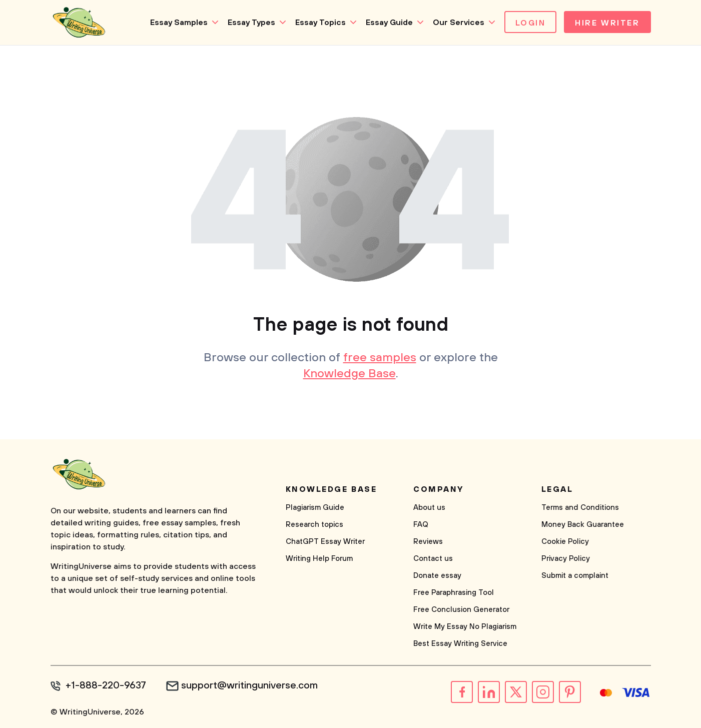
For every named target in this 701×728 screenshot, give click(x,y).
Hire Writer (607, 23)
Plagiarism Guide (315, 508)
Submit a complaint (575, 576)
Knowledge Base (349, 374)
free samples (380, 358)
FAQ (421, 525)
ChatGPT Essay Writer (325, 542)
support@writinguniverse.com (249, 686)
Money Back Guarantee (583, 525)
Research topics (314, 525)
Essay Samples (179, 23)
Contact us (433, 559)
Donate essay (437, 576)
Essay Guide (389, 23)
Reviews (428, 542)
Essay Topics (320, 23)
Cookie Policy (565, 542)
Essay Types (251, 23)
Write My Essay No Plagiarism (465, 627)
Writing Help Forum (319, 559)
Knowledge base (331, 489)
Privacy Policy (566, 559)
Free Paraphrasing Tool (454, 593)
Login (531, 23)
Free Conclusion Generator (461, 610)
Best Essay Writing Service (460, 644)
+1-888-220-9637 (106, 686)
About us (429, 508)
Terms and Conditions (580, 508)
